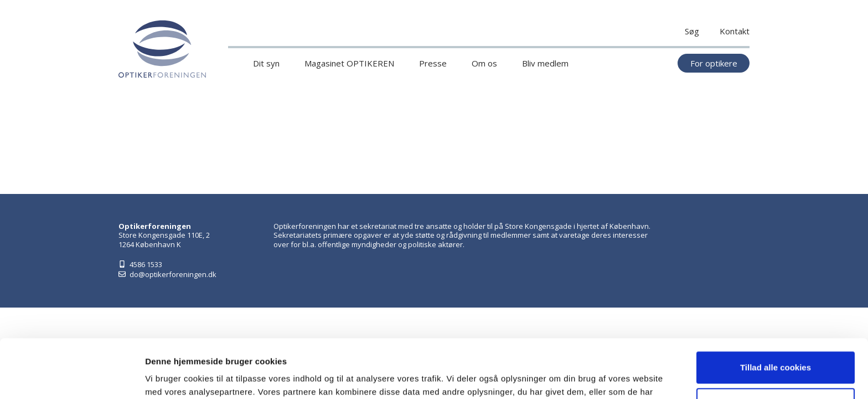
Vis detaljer (167, 377)
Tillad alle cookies (776, 309)
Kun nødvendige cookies (776, 345)
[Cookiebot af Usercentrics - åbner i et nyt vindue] (72, 377)
